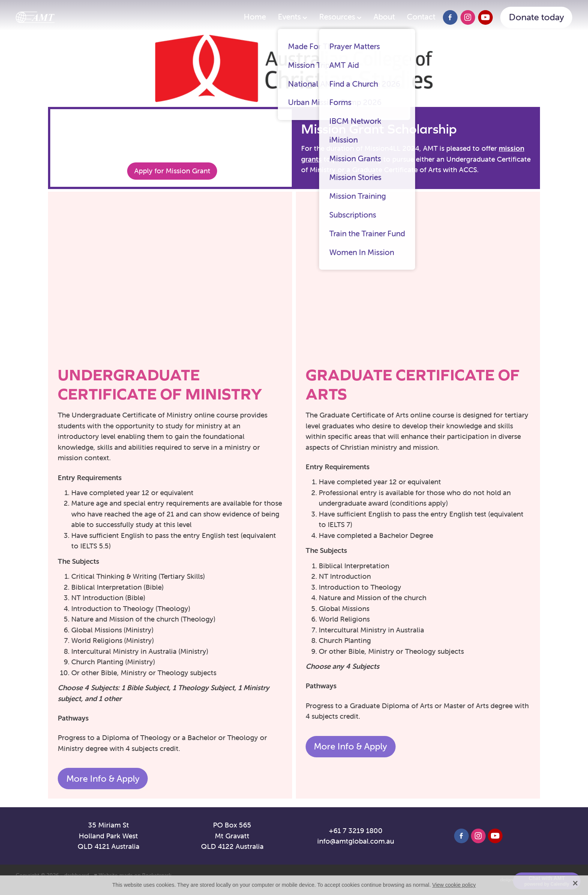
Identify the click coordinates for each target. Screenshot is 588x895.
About (384, 17)
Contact (421, 17)
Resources (340, 17)
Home (255, 17)
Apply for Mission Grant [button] (172, 171)
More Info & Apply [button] (103, 779)
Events (292, 17)
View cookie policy (454, 885)
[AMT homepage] (71, 17)
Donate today (536, 17)
